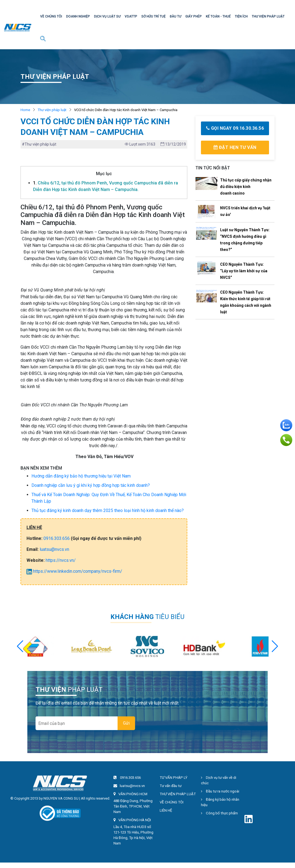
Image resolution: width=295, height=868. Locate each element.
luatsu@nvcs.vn (54, 549)
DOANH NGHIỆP (78, 16)
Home (25, 110)
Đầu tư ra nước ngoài (220, 791)
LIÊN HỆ (166, 810)
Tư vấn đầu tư (171, 786)
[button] (275, 646)
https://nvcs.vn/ (61, 560)
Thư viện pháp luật (52, 110)
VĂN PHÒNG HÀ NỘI (135, 820)
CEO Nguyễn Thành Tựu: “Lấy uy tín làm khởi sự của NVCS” (244, 271)
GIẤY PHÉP (194, 16)
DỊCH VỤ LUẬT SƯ (107, 16)
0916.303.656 (57, 538)
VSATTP (131, 16)
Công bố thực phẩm (219, 813)
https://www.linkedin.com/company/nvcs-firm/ (74, 571)
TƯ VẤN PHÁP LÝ (173, 778)
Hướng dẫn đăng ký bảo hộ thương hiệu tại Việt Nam (81, 476)
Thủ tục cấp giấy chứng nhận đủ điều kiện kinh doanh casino (246, 187)
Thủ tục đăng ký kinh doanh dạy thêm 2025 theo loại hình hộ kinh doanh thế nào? (108, 510)
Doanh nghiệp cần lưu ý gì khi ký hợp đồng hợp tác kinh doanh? (91, 485)
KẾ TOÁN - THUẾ (218, 16)
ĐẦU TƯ (176, 16)
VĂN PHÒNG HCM (133, 794)
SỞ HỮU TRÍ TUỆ (154, 16)
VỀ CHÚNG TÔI (51, 16)
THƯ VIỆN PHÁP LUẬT (268, 16)
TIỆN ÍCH (241, 16)
